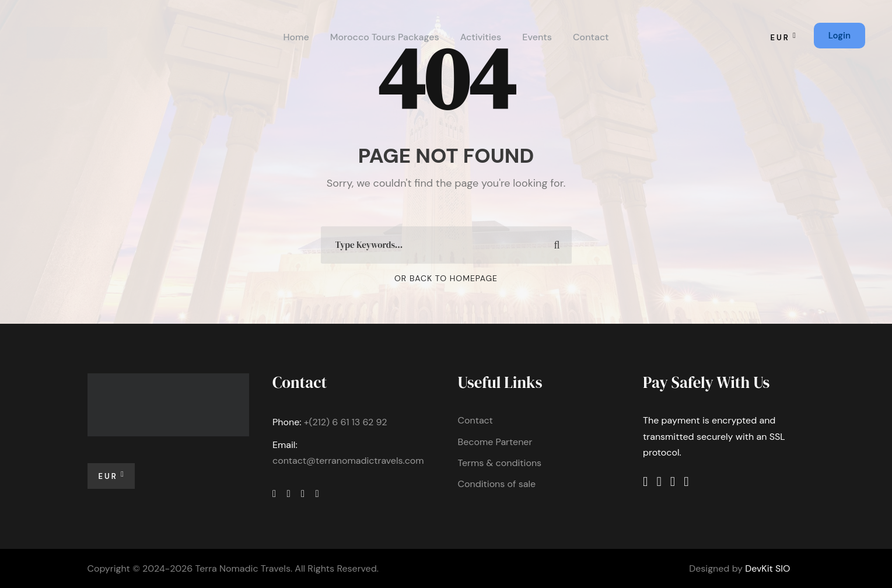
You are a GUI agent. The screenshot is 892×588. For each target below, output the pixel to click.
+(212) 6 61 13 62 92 (346, 422)
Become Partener (495, 442)
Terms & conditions (500, 463)
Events (537, 37)
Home (296, 37)
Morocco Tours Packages (385, 37)
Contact (591, 37)
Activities (481, 37)
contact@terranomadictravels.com (348, 461)
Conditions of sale (497, 484)
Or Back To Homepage (446, 278)
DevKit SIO (767, 568)
